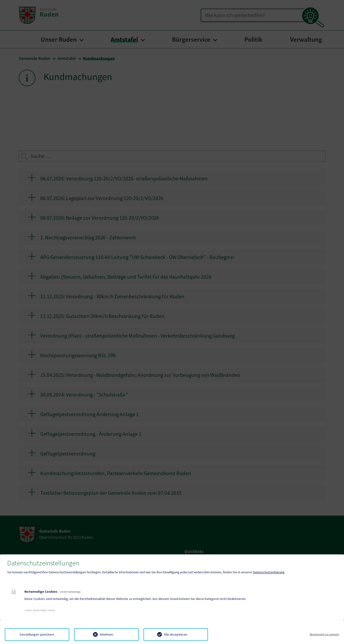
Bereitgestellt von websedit (324, 634)
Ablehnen (106, 634)
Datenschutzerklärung (269, 572)
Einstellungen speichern (37, 634)
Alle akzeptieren (176, 634)
